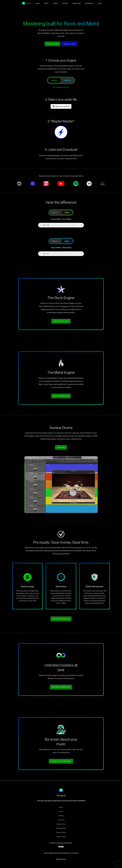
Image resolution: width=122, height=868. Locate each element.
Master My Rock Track (61, 321)
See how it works (70, 44)
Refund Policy (61, 828)
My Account (89, 3)
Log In (100, 3)
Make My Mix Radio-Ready (61, 687)
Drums (46, 3)
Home (61, 807)
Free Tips (65, 3)
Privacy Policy (61, 832)
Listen (38, 3)
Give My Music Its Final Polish (61, 761)
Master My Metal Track (61, 396)
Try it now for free (52, 44)
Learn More (61, 447)
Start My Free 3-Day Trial (61, 619)
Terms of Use (61, 837)
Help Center (77, 3)
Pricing (55, 3)
